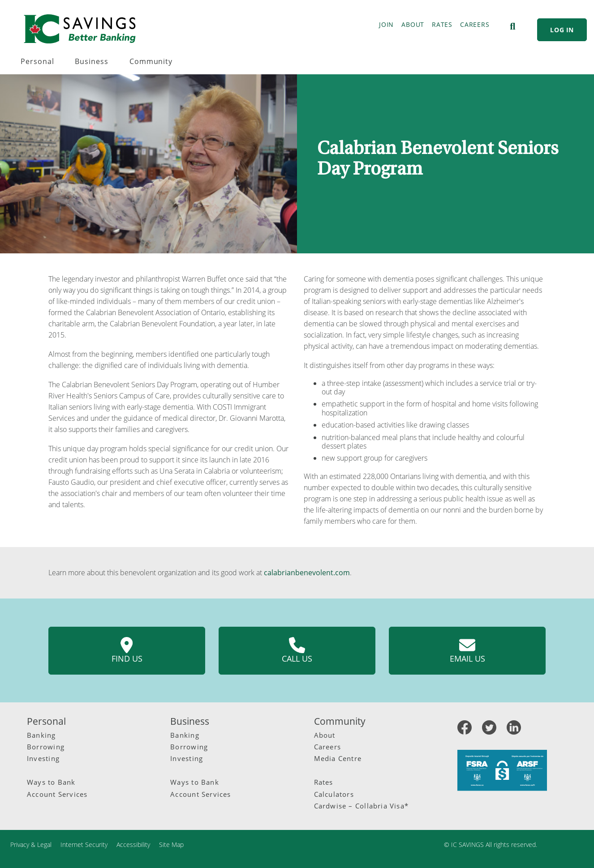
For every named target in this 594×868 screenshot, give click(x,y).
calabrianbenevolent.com (307, 573)
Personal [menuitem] (37, 61)
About (325, 735)
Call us (297, 650)
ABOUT (413, 24)
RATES (442, 24)
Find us (127, 650)
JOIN (386, 24)
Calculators (334, 794)
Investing (43, 758)
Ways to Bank (51, 782)
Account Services (57, 794)
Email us (467, 650)
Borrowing (46, 747)
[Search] (512, 26)
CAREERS (475, 24)
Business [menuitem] (92, 61)
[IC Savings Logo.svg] (80, 29)
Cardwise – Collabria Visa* (362, 806)
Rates (324, 782)
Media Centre (338, 758)
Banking (41, 735)
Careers (328, 747)
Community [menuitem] (151, 61)
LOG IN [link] (562, 30)
